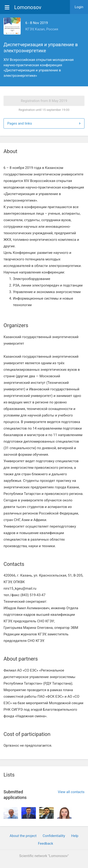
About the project (23, 836)
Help (75, 836)
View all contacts (71, 792)
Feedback (46, 843)
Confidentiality (54, 836)
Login (79, 7)
